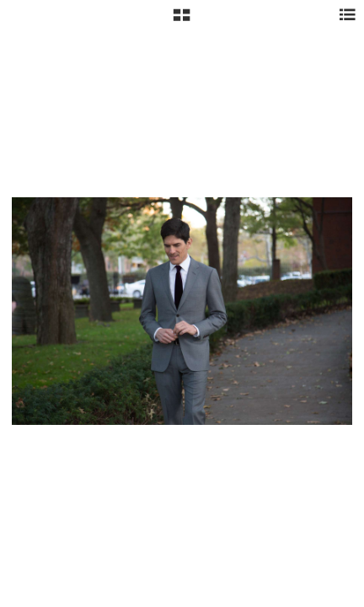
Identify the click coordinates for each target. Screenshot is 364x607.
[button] (182, 21)
